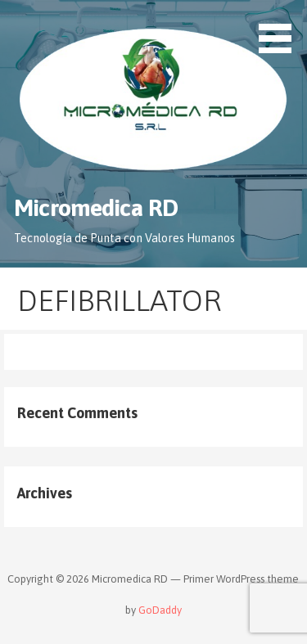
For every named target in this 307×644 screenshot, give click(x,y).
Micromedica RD (96, 207)
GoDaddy (160, 610)
